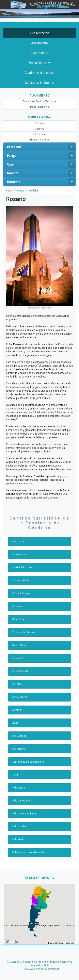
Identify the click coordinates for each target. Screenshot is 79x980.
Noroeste (41, 182)
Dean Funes (19, 614)
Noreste (41, 173)
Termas (39, 123)
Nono (15, 718)
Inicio (9, 191)
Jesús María (19, 640)
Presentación (39, 33)
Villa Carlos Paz (21, 796)
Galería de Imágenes (39, 83)
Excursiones (39, 53)
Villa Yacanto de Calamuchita (28, 848)
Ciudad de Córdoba (23, 576)
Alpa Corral (18, 537)
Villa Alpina (18, 783)
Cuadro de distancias (39, 73)
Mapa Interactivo (39, 107)
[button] (34, 919)
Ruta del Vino (40, 134)
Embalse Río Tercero (23, 627)
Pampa (41, 156)
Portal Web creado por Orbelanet (41, 964)
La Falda (17, 679)
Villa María (18, 835)
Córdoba (33, 191)
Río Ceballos (19, 731)
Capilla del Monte (22, 563)
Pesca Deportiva (39, 63)
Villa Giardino (20, 822)
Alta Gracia (18, 550)
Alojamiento (39, 43)
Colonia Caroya (21, 589)
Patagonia (41, 147)
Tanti (15, 770)
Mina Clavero (19, 692)
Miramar (17, 705)
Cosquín (17, 602)
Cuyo (41, 164)
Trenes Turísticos (39, 140)
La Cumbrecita (20, 666)
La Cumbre (18, 653)
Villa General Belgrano (24, 809)
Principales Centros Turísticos (39, 101)
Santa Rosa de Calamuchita (27, 757)
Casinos (39, 129)
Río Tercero (18, 744)
